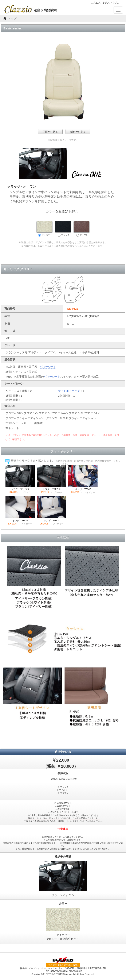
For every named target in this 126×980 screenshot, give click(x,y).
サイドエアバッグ (69, 391)
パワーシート (48, 367)
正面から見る (50, 132)
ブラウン (82, 229)
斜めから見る (78, 132)
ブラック (63, 229)
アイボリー (44, 229)
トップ (12, 19)
